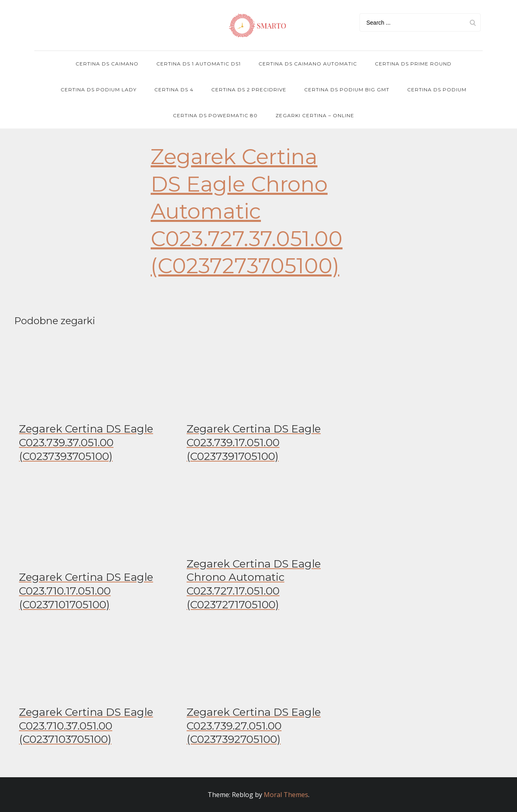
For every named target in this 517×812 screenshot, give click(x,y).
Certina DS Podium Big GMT (347, 90)
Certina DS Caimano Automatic (308, 64)
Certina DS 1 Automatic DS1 (199, 64)
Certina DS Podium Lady (99, 90)
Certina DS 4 (174, 90)
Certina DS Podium (437, 90)
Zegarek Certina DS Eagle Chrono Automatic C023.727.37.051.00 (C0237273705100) (247, 211)
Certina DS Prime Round (413, 64)
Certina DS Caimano (107, 64)
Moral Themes (286, 795)
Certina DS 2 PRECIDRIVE (249, 90)
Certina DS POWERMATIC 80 (215, 115)
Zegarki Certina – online (315, 115)
